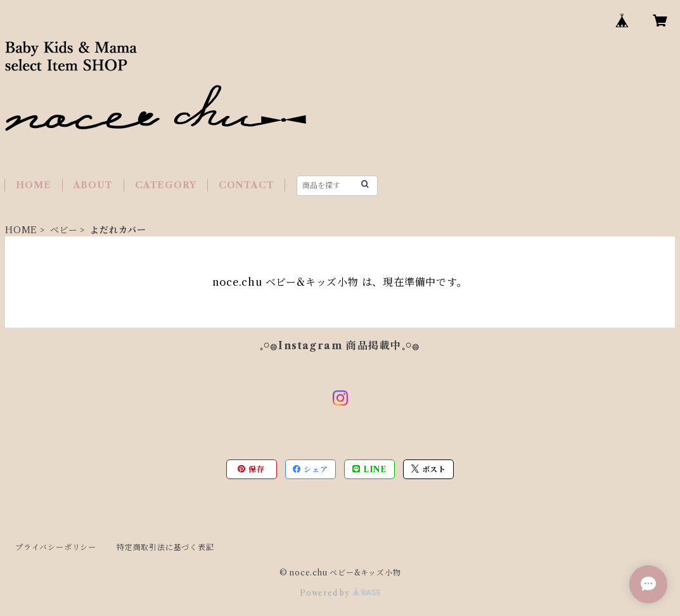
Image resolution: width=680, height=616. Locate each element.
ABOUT (93, 185)
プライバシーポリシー (56, 547)
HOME (33, 185)
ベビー (64, 230)
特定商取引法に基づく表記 (165, 547)
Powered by (340, 593)
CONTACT (247, 185)
